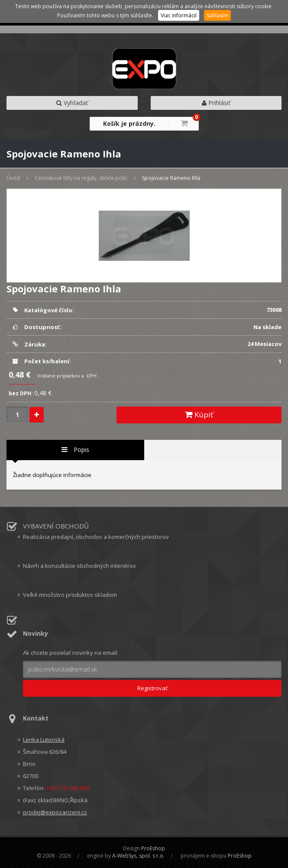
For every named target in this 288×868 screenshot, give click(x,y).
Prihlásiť (216, 103)
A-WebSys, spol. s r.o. (138, 856)
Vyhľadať (72, 103)
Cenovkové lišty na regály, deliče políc (81, 178)
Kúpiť (199, 415)
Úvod (13, 178)
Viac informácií (179, 15)
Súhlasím (217, 15)
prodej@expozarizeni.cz (55, 812)
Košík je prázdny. (129, 123)
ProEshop (153, 848)
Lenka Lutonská (44, 740)
